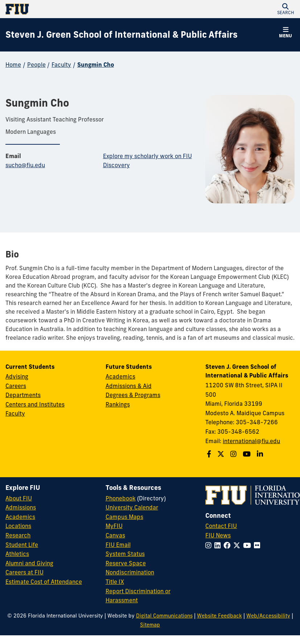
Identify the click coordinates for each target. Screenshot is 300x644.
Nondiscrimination (130, 572)
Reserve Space (126, 563)
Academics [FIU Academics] (20, 517)
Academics (120, 376)
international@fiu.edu (251, 441)
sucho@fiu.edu (25, 165)
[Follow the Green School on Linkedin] (261, 454)
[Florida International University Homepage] (78, 9)
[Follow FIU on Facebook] (228, 545)
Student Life (22, 545)
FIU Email (118, 545)
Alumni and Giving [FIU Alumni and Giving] (29, 563)
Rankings (118, 404)
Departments (23, 395)
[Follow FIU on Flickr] (258, 545)
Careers (16, 386)
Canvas (115, 535)
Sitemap (150, 625)
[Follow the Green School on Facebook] (210, 454)
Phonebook (121, 498)
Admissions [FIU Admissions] (21, 507)
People (36, 65)
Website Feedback (219, 616)
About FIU (19, 498)
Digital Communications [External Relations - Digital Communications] (164, 616)
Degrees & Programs (133, 395)
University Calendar (132, 507)
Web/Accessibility (268, 616)
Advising (17, 376)
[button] (285, 9)
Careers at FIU (24, 572)
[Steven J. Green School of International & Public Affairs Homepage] (122, 35)
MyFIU (114, 526)
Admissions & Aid (129, 386)
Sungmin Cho (96, 65)
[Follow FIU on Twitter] (238, 545)
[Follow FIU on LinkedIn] (219, 545)
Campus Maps (124, 517)
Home (13, 65)
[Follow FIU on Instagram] (210, 545)
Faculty (61, 65)
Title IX (115, 582)
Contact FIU (221, 526)
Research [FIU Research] (18, 535)
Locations (18, 526)
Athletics (17, 554)
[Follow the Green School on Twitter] (222, 454)
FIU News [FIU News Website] (218, 535)
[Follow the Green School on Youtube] (248, 454)
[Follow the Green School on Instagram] (234, 454)
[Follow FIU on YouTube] (248, 545)
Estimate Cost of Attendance (44, 582)
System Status (125, 554)
